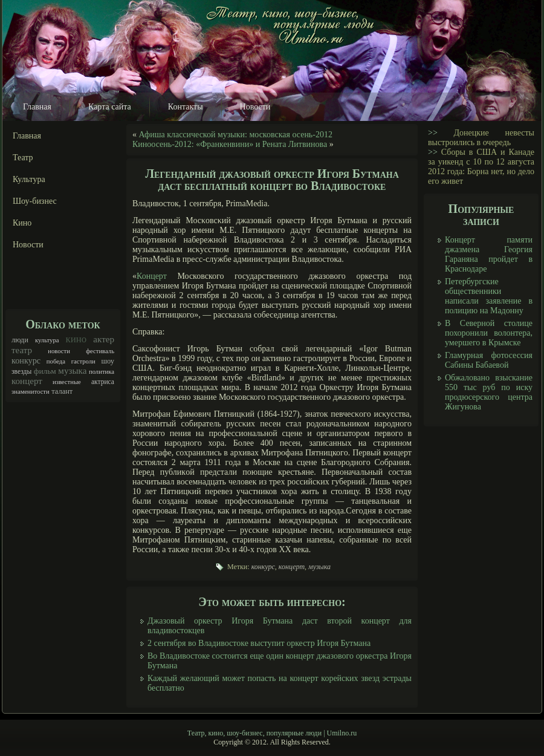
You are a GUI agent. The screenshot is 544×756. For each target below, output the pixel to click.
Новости (255, 107)
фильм (45, 371)
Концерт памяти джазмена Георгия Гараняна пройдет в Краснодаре (489, 254)
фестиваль (100, 351)
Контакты (186, 107)
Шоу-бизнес (35, 201)
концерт (27, 381)
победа (56, 361)
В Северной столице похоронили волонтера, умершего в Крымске (489, 333)
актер (104, 339)
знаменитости (31, 392)
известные (67, 382)
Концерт (152, 276)
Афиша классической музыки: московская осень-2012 (236, 135)
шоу (108, 361)
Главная (37, 107)
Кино (22, 223)
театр (22, 350)
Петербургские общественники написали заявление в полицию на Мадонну (489, 296)
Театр (23, 158)
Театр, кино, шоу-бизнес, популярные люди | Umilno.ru (272, 733)
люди (20, 340)
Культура (29, 179)
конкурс (26, 360)
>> (433, 133)
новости (59, 351)
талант (62, 391)
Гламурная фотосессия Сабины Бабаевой (489, 360)
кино (76, 339)
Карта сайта (110, 107)
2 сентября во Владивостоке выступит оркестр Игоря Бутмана (259, 643)
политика (102, 372)
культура (47, 340)
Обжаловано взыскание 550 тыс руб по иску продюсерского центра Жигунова (489, 392)
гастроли (83, 361)
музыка (72, 371)
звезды (21, 372)
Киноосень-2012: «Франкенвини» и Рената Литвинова (230, 144)
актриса (103, 382)
